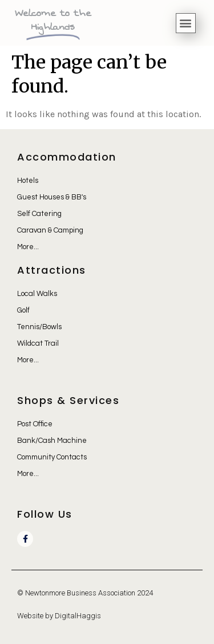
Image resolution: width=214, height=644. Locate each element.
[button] (186, 23)
